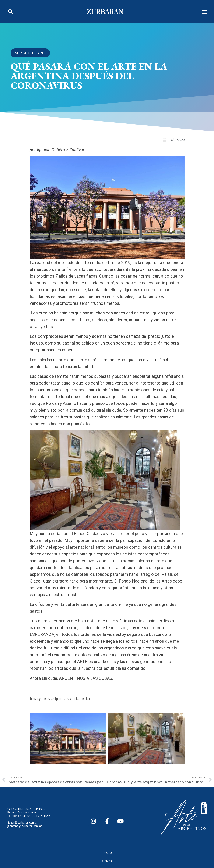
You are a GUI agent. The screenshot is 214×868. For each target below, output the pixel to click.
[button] (10, 12)
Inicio (107, 853)
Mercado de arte (30, 53)
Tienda (107, 861)
